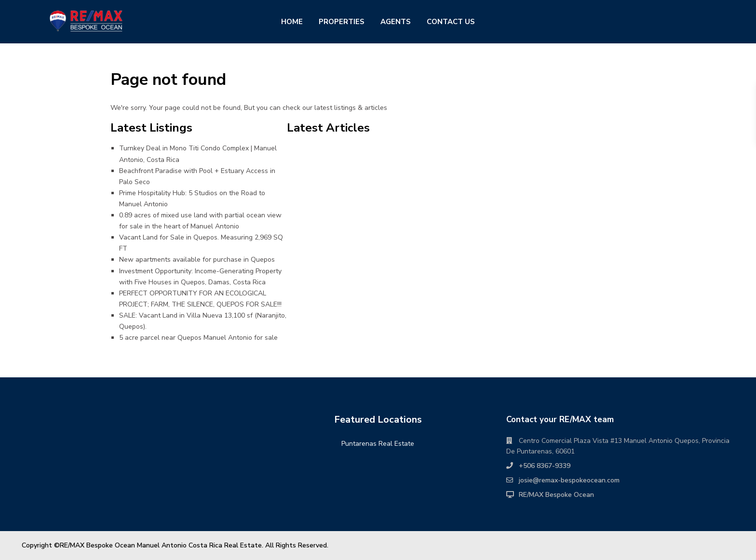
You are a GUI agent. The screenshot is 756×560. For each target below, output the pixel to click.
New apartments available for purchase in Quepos (197, 260)
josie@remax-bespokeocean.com (569, 480)
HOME (292, 22)
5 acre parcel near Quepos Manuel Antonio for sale (198, 338)
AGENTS (396, 22)
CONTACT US (451, 22)
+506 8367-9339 (545, 466)
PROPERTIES (342, 22)
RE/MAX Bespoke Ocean (556, 495)
